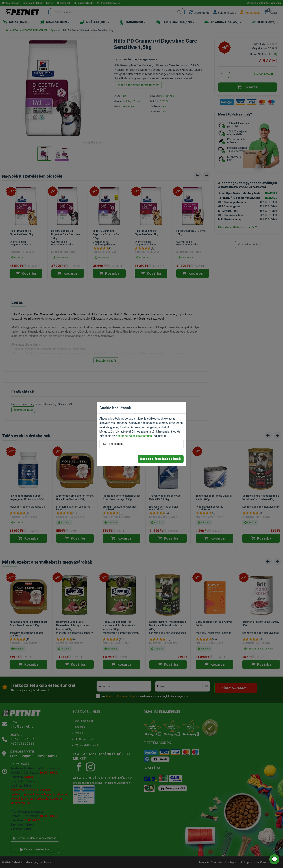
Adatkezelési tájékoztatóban (134, 436)
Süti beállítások (113, 444)
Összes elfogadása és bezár (161, 459)
